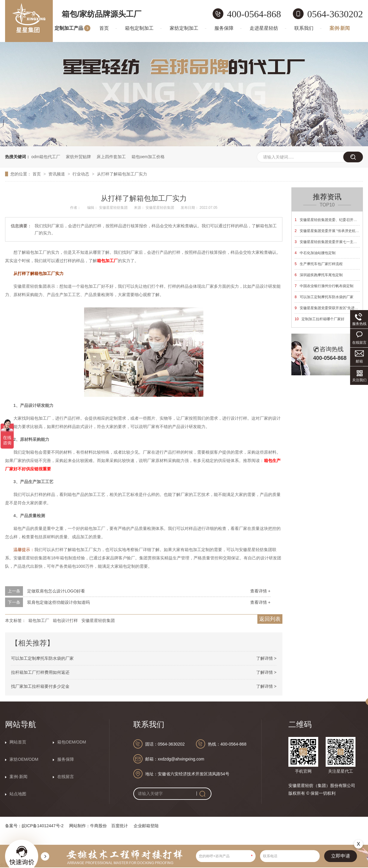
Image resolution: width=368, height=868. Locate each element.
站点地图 (18, 794)
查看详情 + (260, 591)
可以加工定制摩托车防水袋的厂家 (42, 658)
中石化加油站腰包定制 (315, 253)
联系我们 (304, 28)
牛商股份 (98, 826)
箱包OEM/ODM (72, 742)
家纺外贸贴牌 (78, 157)
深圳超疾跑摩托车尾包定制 (319, 275)
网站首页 (18, 742)
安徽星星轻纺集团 (98, 620)
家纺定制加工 (184, 28)
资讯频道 (57, 174)
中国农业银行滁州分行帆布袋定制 (324, 286)
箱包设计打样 (65, 620)
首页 (104, 28)
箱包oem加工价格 (148, 157)
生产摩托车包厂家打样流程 (319, 264)
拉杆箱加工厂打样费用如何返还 (40, 672)
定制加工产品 (69, 28)
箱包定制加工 (139, 28)
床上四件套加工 (111, 157)
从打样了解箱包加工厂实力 (122, 174)
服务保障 (224, 28)
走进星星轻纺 (264, 28)
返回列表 (270, 619)
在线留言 (66, 777)
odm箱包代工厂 (46, 157)
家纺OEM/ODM (24, 759)
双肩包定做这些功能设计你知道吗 (58, 602)
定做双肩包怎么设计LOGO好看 (56, 591)
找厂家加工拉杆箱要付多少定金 (40, 686)
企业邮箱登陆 (146, 826)
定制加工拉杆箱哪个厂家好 (320, 319)
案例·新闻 (340, 28)
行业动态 (81, 174)
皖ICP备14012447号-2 (43, 826)
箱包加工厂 (39, 620)
